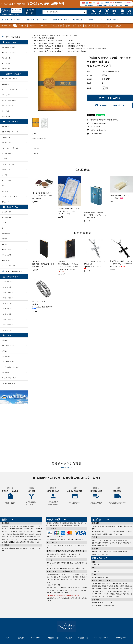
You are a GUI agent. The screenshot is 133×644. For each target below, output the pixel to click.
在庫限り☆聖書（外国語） (77, 51)
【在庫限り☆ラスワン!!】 (77, 46)
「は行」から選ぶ (8, 309)
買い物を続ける (94, 127)
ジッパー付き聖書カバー (9, 100)
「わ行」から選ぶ (8, 330)
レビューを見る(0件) (96, 130)
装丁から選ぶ (6, 63)
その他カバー (6, 116)
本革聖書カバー (7, 84)
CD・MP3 (5, 191)
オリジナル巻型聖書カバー (10, 79)
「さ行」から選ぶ (8, 292)
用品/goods (6, 202)
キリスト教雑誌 (57, 26)
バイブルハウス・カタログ (10, 367)
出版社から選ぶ (111, 20)
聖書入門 (118, 26)
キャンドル (5, 126)
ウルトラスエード (7, 106)
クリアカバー (6, 111)
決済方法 (69, 638)
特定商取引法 (83, 638)
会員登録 (21, 638)
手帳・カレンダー (7, 260)
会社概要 (5, 340)
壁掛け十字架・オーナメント (11, 132)
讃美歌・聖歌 (6, 233)
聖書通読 (5, 244)
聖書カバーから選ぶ (60, 20)
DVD (3, 186)
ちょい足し (100, 26)
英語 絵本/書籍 (6, 249)
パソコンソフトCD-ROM (9, 196)
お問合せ (5, 351)
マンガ (4, 223)
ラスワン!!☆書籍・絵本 (98, 48)
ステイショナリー (7, 180)
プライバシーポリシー (102, 638)
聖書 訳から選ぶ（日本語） (11, 20)
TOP (34, 35)
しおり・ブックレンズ (9, 164)
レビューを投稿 (94, 133)
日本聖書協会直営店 (8, 362)
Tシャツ (4, 159)
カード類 (5, 175)
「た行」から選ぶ (8, 298)
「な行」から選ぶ (8, 303)
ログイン (9, 638)
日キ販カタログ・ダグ (9, 378)
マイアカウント (36, 638)
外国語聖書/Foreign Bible (48, 35)
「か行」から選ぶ (8, 287)
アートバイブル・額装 (9, 266)
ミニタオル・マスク (8, 153)
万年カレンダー (7, 137)
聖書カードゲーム (7, 143)
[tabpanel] (57, 83)
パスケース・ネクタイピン (10, 148)
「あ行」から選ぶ (8, 282)
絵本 (80, 26)
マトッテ (23, 26)
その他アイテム (94, 20)
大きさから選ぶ (7, 58)
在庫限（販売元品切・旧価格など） (52, 46)
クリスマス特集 (7, 255)
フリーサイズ (6, 95)
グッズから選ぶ (78, 20)
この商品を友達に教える (98, 123)
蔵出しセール (89, 26)
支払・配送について (8, 345)
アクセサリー (45, 26)
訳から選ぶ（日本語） (9, 47)
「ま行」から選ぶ (8, 314)
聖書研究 (5, 239)
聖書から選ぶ (6, 69)
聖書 (78, 43)
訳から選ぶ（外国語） (47, 38)
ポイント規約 (6, 356)
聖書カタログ (6, 372)
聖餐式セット (70, 26)
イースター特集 (7, 212)
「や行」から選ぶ (8, 319)
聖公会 (110, 26)
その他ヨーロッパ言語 (69, 35)
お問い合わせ (121, 638)
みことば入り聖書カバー (9, 89)
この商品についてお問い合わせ (110, 105)
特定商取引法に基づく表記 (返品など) (102, 120)
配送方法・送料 (54, 638)
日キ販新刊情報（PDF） (9, 383)
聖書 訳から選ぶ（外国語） (37, 20)
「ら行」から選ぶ (8, 325)
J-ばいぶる (33, 26)
